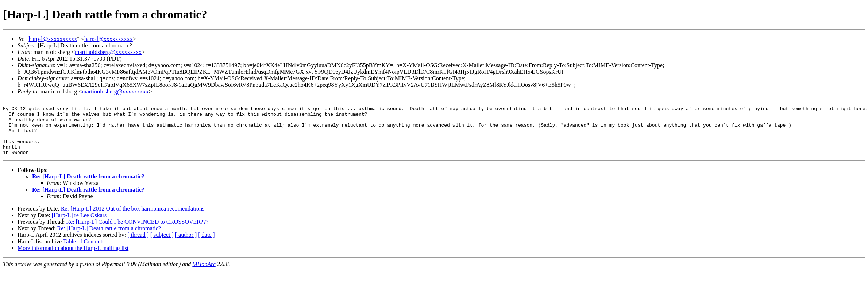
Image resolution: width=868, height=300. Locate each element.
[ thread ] (138, 245)
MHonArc (204, 274)
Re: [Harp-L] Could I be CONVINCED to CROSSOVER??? (137, 232)
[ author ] (186, 245)
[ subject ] (162, 245)
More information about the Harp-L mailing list (73, 258)
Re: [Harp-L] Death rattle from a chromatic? (88, 186)
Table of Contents (84, 251)
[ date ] (206, 245)
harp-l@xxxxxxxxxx (53, 39)
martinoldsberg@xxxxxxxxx (108, 52)
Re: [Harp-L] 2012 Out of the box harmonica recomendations (133, 218)
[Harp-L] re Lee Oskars (79, 225)
